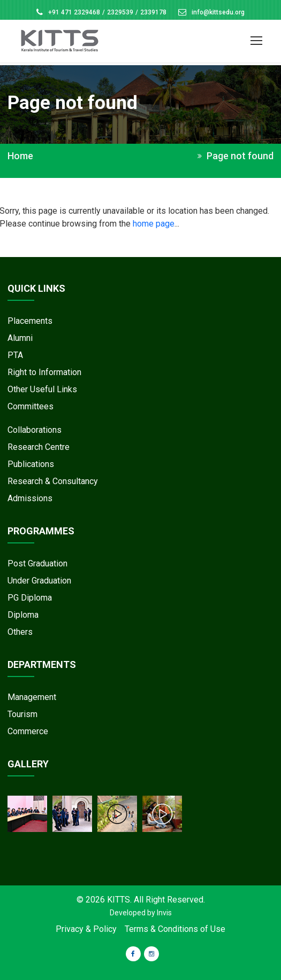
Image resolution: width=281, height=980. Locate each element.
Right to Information (44, 372)
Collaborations (35, 430)
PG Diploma (30, 598)
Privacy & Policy (86, 929)
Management (32, 697)
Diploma (23, 615)
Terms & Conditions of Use (175, 929)
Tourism (22, 714)
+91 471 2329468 (74, 12)
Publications (31, 464)
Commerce (28, 731)
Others (20, 632)
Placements (30, 321)
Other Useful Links (42, 389)
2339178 (153, 12)
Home (20, 156)
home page (154, 224)
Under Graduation (39, 581)
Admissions (30, 498)
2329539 (120, 12)
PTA (15, 355)
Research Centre (39, 447)
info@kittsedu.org (218, 12)
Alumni (20, 338)
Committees (31, 406)
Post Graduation (37, 563)
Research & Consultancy (53, 481)
